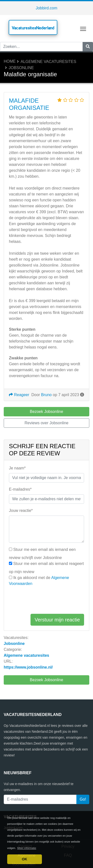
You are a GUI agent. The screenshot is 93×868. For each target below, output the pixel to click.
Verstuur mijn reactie (57, 620)
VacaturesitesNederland (33, 28)
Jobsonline (21, 68)
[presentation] (47, 600)
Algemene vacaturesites (48, 62)
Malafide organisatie (29, 104)
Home (10, 61)
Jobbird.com (46, 8)
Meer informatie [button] (27, 848)
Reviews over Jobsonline (46, 423)
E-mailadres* (20, 489)
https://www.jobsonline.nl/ (28, 667)
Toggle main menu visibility (83, 28)
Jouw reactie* (21, 511)
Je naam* (17, 468)
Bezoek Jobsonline (46, 680)
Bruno (46, 395)
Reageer (19, 395)
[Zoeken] (88, 47)
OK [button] (25, 859)
